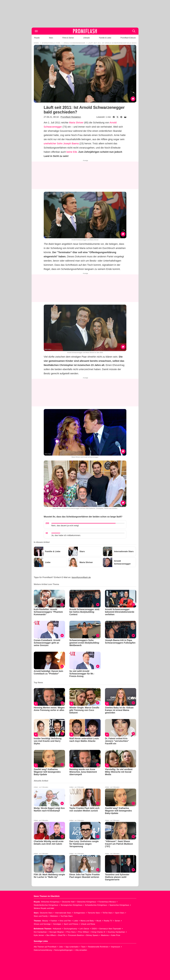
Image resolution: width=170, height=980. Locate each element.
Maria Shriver (76, 123)
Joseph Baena (71, 143)
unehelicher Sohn (53, 143)
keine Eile (72, 152)
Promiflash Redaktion (71, 117)
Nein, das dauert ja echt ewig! (65, 526)
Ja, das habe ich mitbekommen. (66, 535)
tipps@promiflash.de (81, 577)
